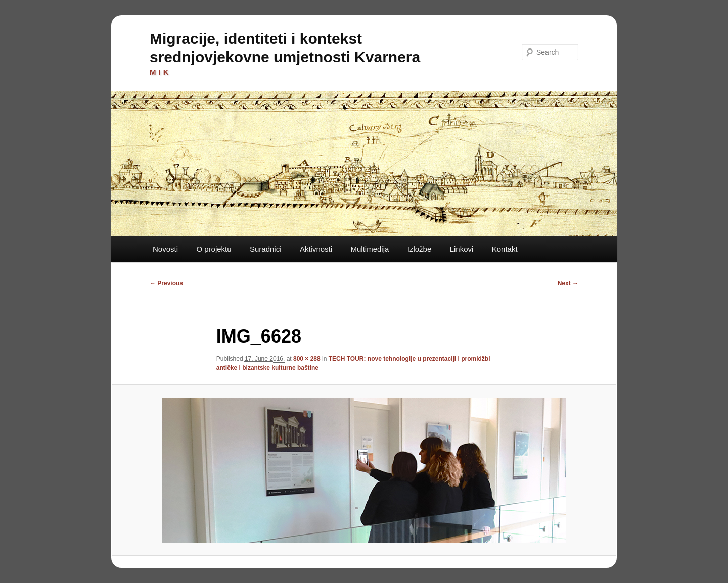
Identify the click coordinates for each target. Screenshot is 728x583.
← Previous (166, 283)
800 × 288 (307, 359)
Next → (568, 283)
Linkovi (462, 249)
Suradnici (266, 249)
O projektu (214, 249)
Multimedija (370, 249)
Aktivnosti (316, 249)
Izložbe (420, 249)
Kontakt (505, 249)
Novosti (165, 249)
